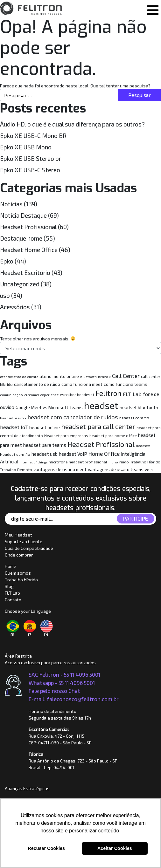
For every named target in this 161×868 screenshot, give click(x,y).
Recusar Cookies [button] (46, 848)
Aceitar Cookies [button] (115, 848)
